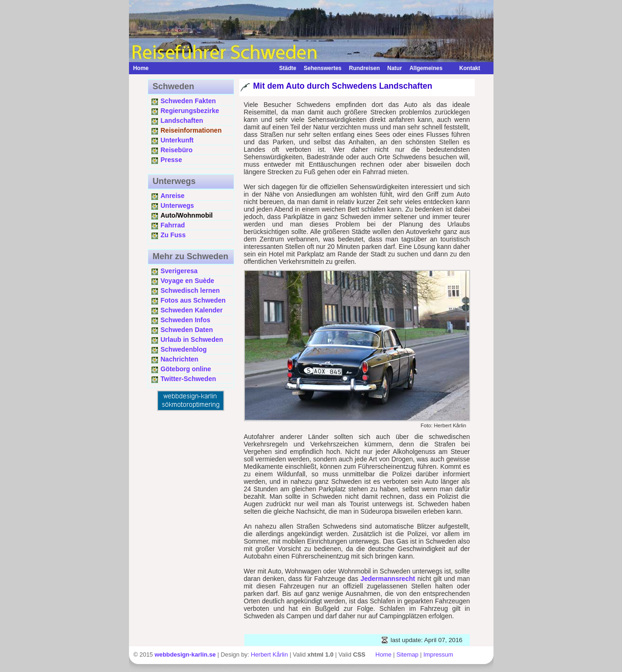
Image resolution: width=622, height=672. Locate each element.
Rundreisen (365, 68)
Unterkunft (177, 140)
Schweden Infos (186, 320)
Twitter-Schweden (189, 379)
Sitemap (407, 654)
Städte (288, 68)
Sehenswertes (323, 68)
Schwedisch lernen (190, 290)
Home (141, 68)
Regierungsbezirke (190, 111)
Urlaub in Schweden (192, 340)
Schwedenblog (184, 349)
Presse (172, 160)
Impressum (438, 654)
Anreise (173, 196)
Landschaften (182, 120)
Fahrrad (173, 225)
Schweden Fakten (188, 101)
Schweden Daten (187, 330)
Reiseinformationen (191, 130)
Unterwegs (178, 205)
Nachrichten (180, 359)
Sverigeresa (179, 271)
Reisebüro (177, 150)
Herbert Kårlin (269, 654)
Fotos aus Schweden (193, 300)
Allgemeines (426, 68)
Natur (395, 68)
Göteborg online (186, 369)
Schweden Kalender (192, 310)
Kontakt (465, 68)
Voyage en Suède (188, 281)
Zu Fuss (173, 235)
